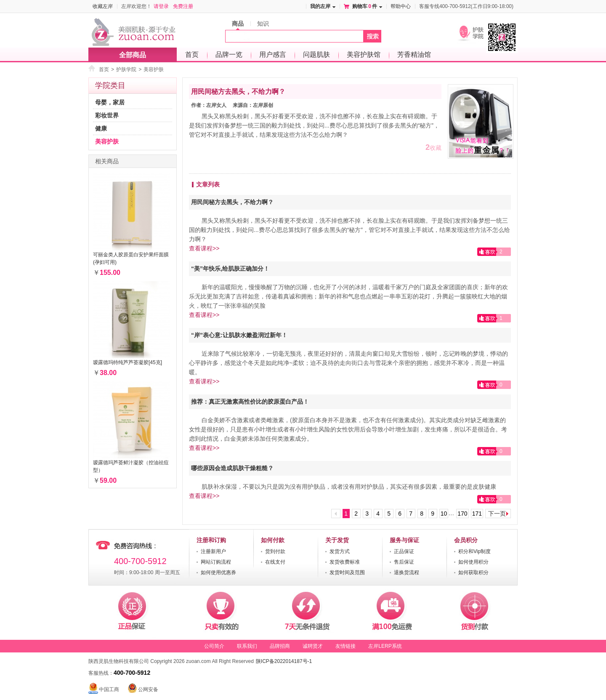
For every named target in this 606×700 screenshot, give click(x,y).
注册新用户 (213, 551)
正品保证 (404, 551)
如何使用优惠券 (218, 572)
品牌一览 (229, 55)
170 (462, 514)
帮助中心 (401, 6)
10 (444, 514)
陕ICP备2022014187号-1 (284, 661)
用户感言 (273, 55)
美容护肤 (154, 70)
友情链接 (346, 646)
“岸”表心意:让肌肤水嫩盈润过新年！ (239, 335)
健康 (101, 128)
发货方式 (340, 551)
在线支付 (275, 562)
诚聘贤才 (313, 646)
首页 (192, 55)
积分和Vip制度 (474, 551)
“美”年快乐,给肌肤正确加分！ (230, 269)
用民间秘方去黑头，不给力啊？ (238, 92)
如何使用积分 (473, 562)
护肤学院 (126, 70)
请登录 (161, 6)
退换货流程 (407, 572)
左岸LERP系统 (385, 646)
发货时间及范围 (347, 572)
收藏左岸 (103, 6)
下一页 (497, 514)
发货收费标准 (345, 562)
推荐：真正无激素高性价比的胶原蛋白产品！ (250, 402)
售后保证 (404, 562)
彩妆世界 (107, 115)
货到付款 (275, 551)
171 (477, 514)
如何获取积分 (473, 572)
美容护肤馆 (364, 55)
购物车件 (365, 6)
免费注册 (183, 6)
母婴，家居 (110, 102)
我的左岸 (320, 6)
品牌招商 (280, 646)
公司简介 (214, 646)
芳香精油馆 (414, 55)
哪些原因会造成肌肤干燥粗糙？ (232, 468)
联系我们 (247, 646)
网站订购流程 (216, 562)
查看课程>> (204, 248)
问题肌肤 (316, 55)
